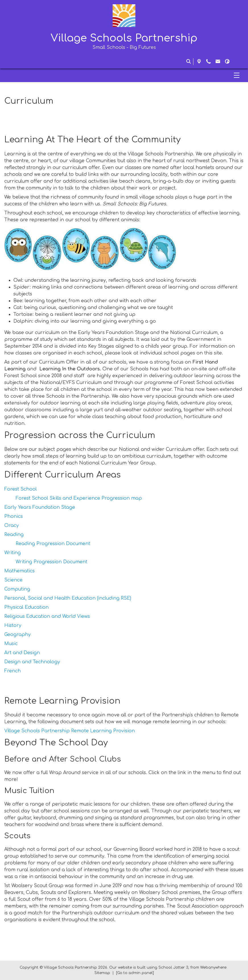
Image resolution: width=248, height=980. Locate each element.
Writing (13, 553)
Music (11, 644)
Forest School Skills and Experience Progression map (79, 498)
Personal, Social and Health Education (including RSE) (68, 598)
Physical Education (26, 607)
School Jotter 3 (173, 968)
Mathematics (19, 571)
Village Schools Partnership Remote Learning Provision (70, 731)
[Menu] (124, 75)
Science (13, 580)
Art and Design (22, 653)
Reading (14, 535)
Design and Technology (32, 662)
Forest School (20, 489)
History (13, 625)
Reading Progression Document (53, 544)
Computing (17, 589)
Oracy (12, 526)
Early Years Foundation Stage (40, 507)
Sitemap (102, 973)
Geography (17, 635)
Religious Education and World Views (47, 616)
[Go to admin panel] (135, 973)
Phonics (14, 516)
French (13, 671)
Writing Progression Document (51, 562)
